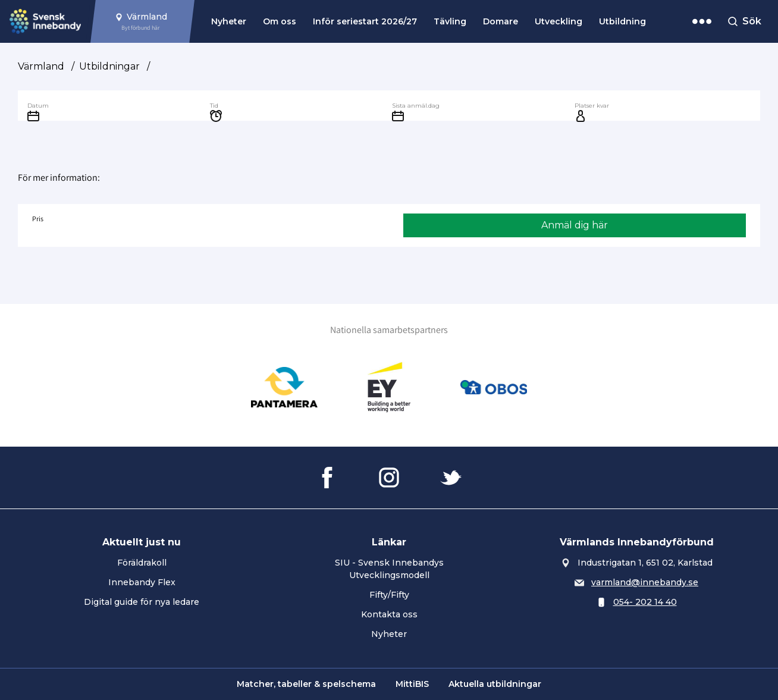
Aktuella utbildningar (495, 684)
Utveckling (559, 21)
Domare (501, 21)
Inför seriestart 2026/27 (365, 21)
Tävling (450, 21)
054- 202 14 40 (645, 602)
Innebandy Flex (142, 582)
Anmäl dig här (575, 225)
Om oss (280, 21)
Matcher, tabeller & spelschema (306, 684)
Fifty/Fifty (389, 595)
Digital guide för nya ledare (142, 602)
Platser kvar (592, 106)
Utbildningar (109, 66)
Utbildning (622, 21)
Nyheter (229, 21)
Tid (214, 106)
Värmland (41, 66)
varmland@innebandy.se (645, 582)
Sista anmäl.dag (416, 106)
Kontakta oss (389, 614)
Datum (38, 106)
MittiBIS (412, 684)
